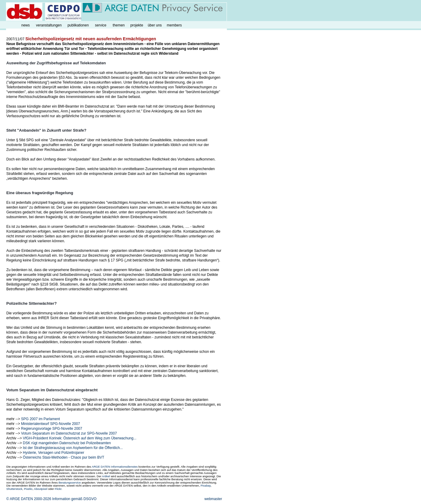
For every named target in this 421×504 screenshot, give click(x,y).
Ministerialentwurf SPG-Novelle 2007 (50, 424)
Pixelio (28, 489)
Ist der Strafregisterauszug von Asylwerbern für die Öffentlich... (73, 448)
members (174, 25)
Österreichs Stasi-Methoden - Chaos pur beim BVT (64, 457)
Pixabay (205, 486)
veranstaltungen (49, 25)
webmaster (213, 499)
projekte (137, 25)
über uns (155, 25)
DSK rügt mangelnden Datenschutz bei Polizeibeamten (67, 443)
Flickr (58, 489)
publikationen (78, 25)
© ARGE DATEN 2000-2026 (29, 499)
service (101, 25)
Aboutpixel (41, 489)
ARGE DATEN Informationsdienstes (115, 467)
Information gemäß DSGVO (74, 499)
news (26, 25)
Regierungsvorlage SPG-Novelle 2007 (52, 429)
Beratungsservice (70, 483)
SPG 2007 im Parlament (40, 419)
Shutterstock (14, 489)
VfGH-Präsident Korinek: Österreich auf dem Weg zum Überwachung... (80, 438)
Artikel (106, 476)
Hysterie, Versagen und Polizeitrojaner (53, 453)
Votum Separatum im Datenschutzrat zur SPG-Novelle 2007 (69, 433)
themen (119, 25)
